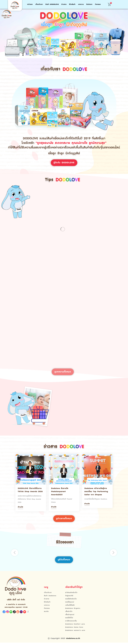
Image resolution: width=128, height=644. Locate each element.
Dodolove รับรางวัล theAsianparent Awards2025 (60, 492)
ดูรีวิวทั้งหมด (64, 560)
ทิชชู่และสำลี (69, 596)
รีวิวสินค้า (72, 4)
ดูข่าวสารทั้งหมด (64, 519)
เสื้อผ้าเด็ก (69, 612)
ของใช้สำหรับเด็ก (71, 599)
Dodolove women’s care (75, 631)
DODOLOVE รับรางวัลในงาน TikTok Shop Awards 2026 (30, 490)
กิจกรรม (98, 4)
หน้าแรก (30, 4)
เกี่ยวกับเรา (39, 4)
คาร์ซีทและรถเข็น (71, 621)
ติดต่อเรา (89, 4)
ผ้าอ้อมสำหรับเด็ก (71, 593)
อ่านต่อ (20, 507)
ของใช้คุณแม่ (70, 602)
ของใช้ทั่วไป (69, 618)
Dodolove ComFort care (75, 624)
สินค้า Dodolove (52, 4)
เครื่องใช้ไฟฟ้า (70, 606)
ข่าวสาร (64, 4)
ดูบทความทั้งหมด (63, 372)
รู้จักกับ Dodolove (64, 163)
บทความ (81, 4)
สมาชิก (46, 612)
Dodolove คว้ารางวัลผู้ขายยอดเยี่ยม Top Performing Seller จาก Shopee (96, 492)
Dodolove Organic (73, 609)
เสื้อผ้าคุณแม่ (70, 615)
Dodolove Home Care (74, 628)
